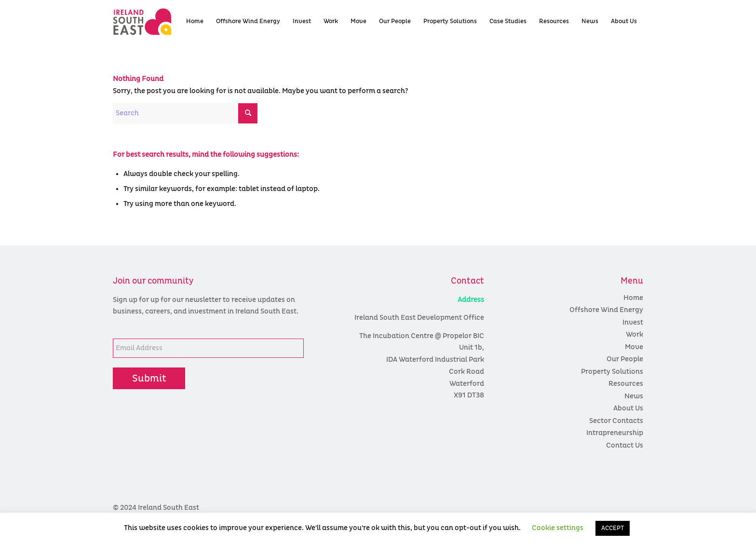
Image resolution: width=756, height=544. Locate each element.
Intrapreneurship (615, 433)
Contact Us (625, 445)
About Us (628, 408)
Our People (625, 359)
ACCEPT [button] (613, 528)
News (634, 396)
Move (634, 347)
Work (634, 334)
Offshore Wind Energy (606, 310)
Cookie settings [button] (558, 528)
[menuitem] (195, 22)
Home (633, 298)
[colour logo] (159, 22)
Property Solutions (612, 372)
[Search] (185, 113)
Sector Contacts (616, 421)
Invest (633, 322)
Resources (626, 384)
